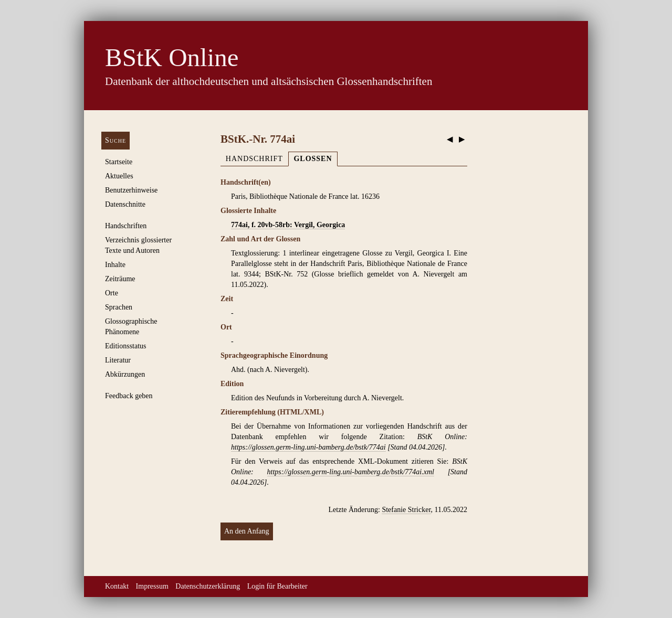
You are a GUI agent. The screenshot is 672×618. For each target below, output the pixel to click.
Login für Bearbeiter (277, 586)
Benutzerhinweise (131, 190)
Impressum (152, 586)
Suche (115, 140)
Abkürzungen (125, 374)
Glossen (313, 159)
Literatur (118, 360)
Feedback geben (129, 396)
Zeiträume (120, 279)
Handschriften (126, 226)
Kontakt (117, 586)
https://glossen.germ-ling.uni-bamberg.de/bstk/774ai (308, 447)
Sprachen (119, 307)
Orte (112, 293)
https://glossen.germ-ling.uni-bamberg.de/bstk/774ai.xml (351, 472)
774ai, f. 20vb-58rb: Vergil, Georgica (288, 225)
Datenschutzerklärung (208, 586)
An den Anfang (247, 531)
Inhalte (115, 265)
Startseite (119, 162)
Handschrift (254, 159)
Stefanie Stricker (406, 510)
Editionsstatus (126, 346)
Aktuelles (119, 176)
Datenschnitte (125, 204)
